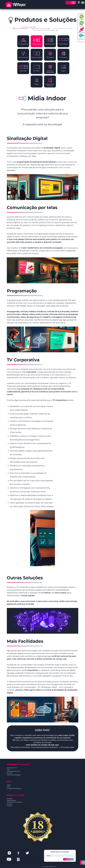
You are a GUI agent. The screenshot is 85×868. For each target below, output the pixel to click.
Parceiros (10, 804)
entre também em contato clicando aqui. (42, 745)
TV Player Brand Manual (14, 789)
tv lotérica (46, 593)
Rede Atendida (11, 800)
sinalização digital (52, 148)
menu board (60, 593)
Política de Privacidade (14, 775)
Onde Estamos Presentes (14, 802)
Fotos (9, 787)
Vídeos (9, 785)
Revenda (9, 773)
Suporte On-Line (12, 768)
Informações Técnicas (13, 771)
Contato (9, 806)
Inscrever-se (68, 859)
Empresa (10, 799)
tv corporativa (30, 372)
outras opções (28, 595)
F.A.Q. (9, 770)
